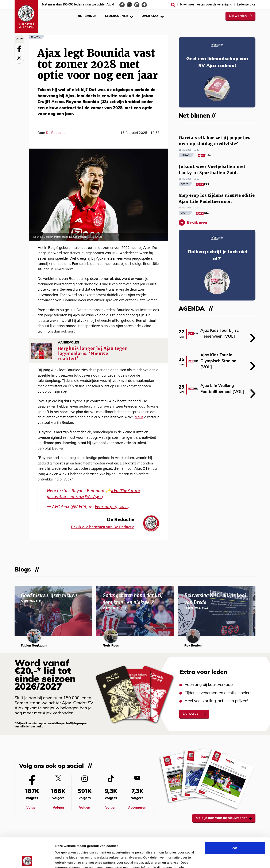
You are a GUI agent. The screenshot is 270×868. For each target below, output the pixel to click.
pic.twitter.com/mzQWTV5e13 (75, 496)
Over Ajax (153, 16)
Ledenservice (246, 5)
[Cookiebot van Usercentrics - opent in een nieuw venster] (27, 860)
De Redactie (56, 133)
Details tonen (228, 860)
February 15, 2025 (112, 507)
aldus (139, 417)
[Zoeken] (173, 5)
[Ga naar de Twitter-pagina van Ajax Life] (129, 5)
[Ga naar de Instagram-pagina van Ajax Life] (137, 5)
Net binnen (87, 16)
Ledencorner (119, 16)
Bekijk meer (193, 223)
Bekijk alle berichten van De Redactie (103, 527)
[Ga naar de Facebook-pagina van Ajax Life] (122, 5)
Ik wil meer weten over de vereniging (206, 5)
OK (235, 818)
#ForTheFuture (125, 491)
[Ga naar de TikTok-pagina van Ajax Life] (144, 5)
